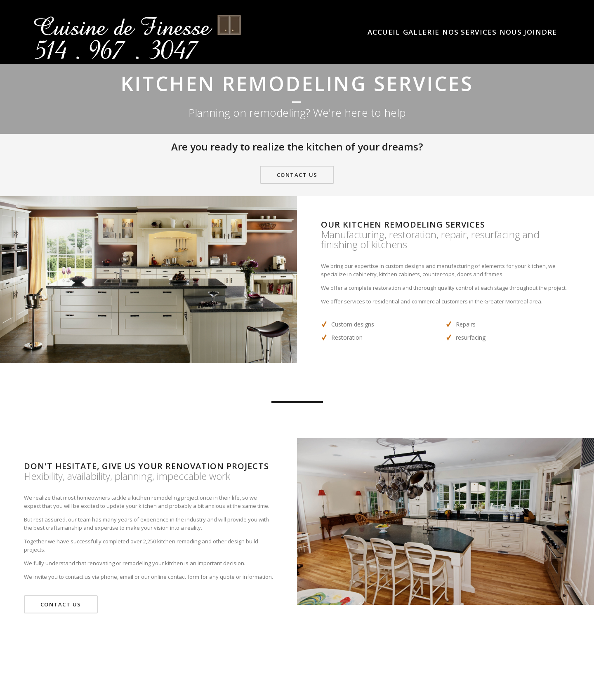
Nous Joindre (528, 32)
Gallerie (421, 32)
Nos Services (469, 32)
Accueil (384, 32)
